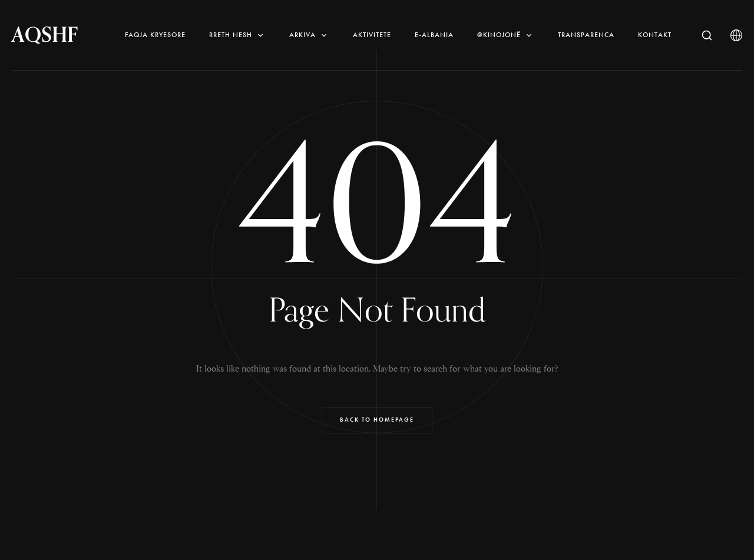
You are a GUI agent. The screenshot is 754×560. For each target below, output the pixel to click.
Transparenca (586, 35)
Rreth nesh (237, 35)
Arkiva (309, 35)
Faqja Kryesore (155, 35)
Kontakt (655, 35)
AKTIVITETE (372, 35)
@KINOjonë (506, 35)
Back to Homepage (377, 420)
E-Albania (434, 35)
